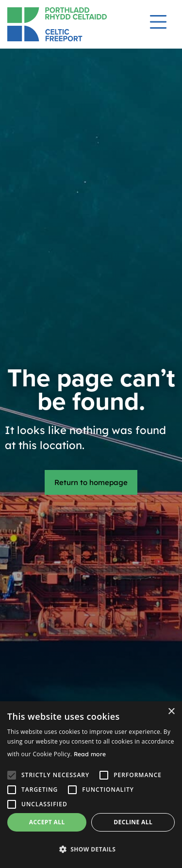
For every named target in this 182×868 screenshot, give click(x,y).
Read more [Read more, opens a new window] (90, 754)
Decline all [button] (133, 822)
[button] (91, 849)
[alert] (91, 785)
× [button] (171, 712)
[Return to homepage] (66, 24)
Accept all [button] (47, 822)
